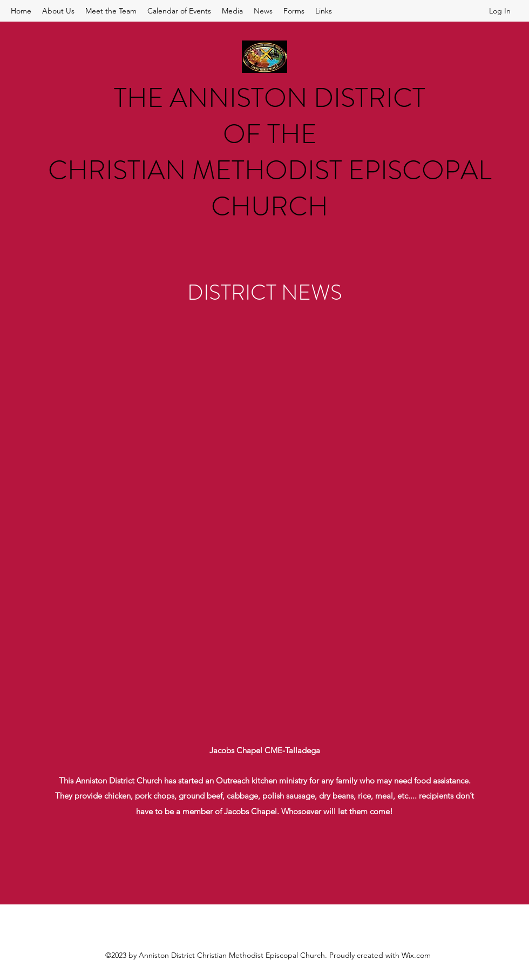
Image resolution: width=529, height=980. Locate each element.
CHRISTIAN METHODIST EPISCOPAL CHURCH (270, 188)
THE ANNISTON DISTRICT (270, 98)
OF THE (270, 134)
